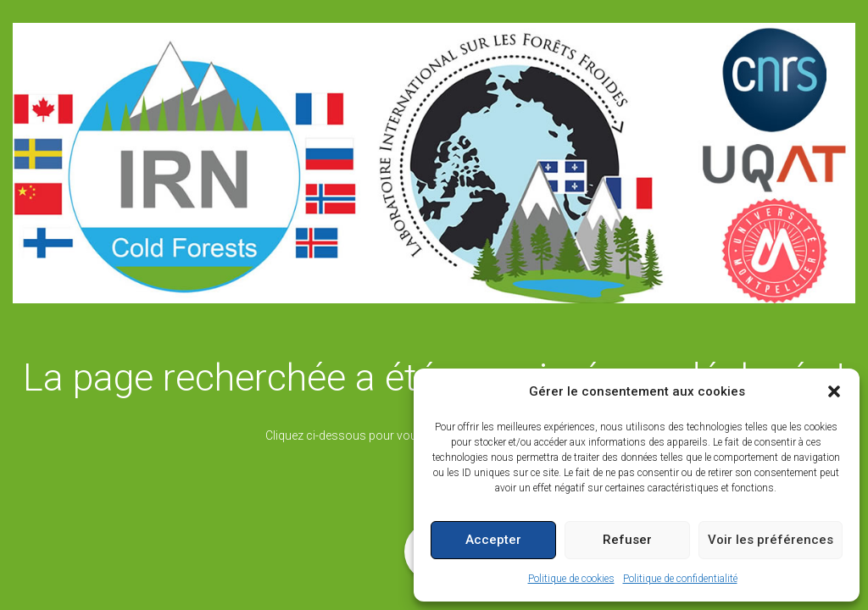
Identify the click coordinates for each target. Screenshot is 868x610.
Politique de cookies (571, 579)
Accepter (493, 540)
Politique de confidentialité (680, 579)
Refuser (627, 540)
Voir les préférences (771, 540)
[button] (834, 391)
